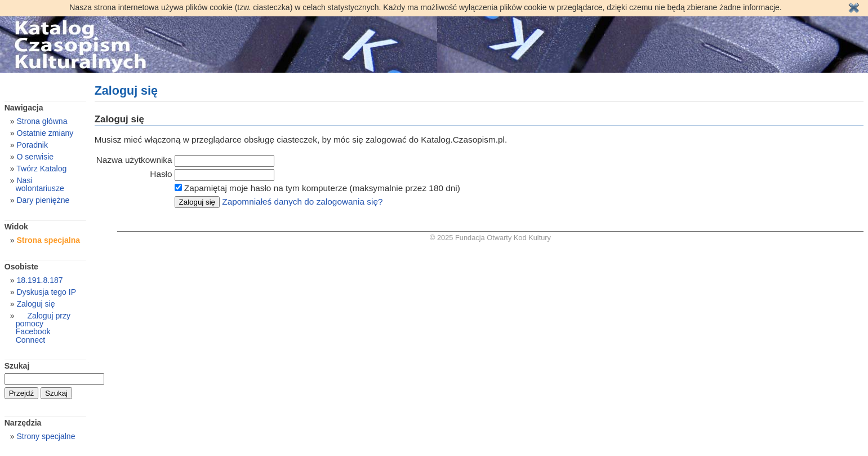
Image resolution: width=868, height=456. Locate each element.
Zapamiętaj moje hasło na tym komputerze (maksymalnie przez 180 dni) (322, 188)
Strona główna (42, 121)
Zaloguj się (35, 304)
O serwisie (35, 157)
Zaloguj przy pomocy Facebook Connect (43, 327)
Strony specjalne (46, 436)
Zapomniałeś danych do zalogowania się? (302, 202)
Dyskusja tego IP (46, 292)
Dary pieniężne (43, 200)
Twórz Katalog (41, 169)
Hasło (161, 174)
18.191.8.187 (39, 280)
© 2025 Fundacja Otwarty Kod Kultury (490, 238)
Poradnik (32, 145)
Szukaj (17, 366)
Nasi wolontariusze (40, 184)
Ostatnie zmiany (45, 133)
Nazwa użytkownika (134, 160)
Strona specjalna (48, 240)
